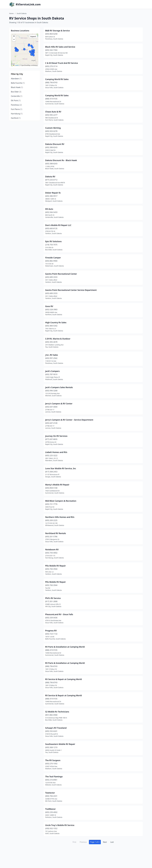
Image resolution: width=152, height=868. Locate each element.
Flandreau (16, 105)
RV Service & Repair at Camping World (64, 679)
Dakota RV (50, 177)
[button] (24, 49)
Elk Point (16, 100)
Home (11, 13)
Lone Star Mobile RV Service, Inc (61, 468)
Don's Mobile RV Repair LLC (58, 225)
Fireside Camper (53, 258)
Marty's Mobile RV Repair (57, 485)
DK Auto (49, 209)
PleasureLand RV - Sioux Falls (59, 614)
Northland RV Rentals (56, 533)
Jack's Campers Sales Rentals (59, 387)
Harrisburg (17, 114)
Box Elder (16, 92)
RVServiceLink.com (28, 4)
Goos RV (49, 306)
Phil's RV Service (53, 598)
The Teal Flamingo (54, 777)
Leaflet (16, 65)
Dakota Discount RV (55, 144)
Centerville (17, 96)
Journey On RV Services (56, 436)
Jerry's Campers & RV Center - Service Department (69, 420)
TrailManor (51, 809)
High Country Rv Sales (56, 322)
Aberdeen (16, 79)
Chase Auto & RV (53, 112)
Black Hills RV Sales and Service (60, 47)
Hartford (16, 118)
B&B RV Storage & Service (58, 31)
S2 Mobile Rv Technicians (57, 712)
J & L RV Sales (52, 355)
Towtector (50, 793)
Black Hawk (17, 87)
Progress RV (51, 631)
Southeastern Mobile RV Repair (60, 744)
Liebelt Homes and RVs (56, 452)
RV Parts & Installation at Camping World (65, 647)
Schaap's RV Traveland (56, 728)
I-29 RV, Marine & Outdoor (58, 339)
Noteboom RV (52, 549)
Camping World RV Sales (57, 79)
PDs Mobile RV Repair (56, 566)
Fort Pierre (17, 109)
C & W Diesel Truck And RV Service (62, 63)
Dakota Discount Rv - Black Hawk (61, 160)
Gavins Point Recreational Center (61, 274)
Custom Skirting (53, 128)
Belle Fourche (18, 83)
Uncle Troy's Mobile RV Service (60, 825)
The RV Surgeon (53, 760)
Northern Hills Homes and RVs (60, 517)
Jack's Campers (52, 371)
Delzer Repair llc (53, 193)
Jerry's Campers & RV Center (59, 404)
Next (105, 842)
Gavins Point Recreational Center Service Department (71, 290)
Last (112, 842)
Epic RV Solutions (53, 241)
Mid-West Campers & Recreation (61, 501)
